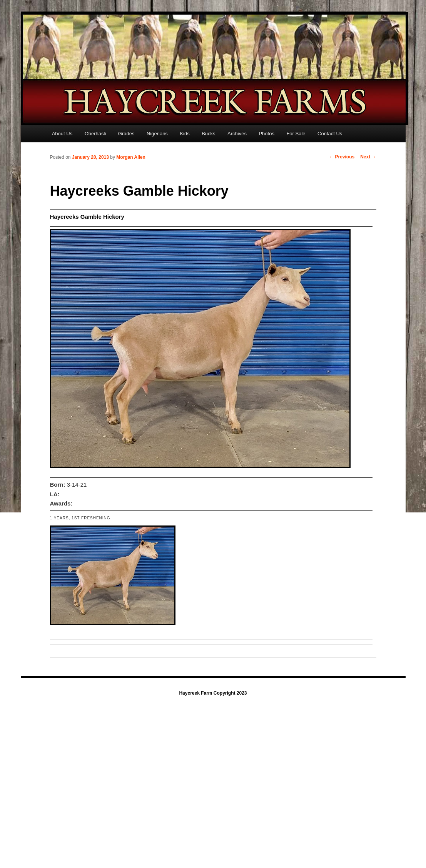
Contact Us (330, 134)
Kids (185, 134)
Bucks (208, 134)
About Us (62, 134)
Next (368, 157)
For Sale (296, 134)
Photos (266, 134)
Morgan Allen (131, 157)
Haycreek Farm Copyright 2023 (213, 693)
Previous (342, 157)
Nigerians (157, 134)
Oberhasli (95, 134)
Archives (237, 134)
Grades (126, 134)
